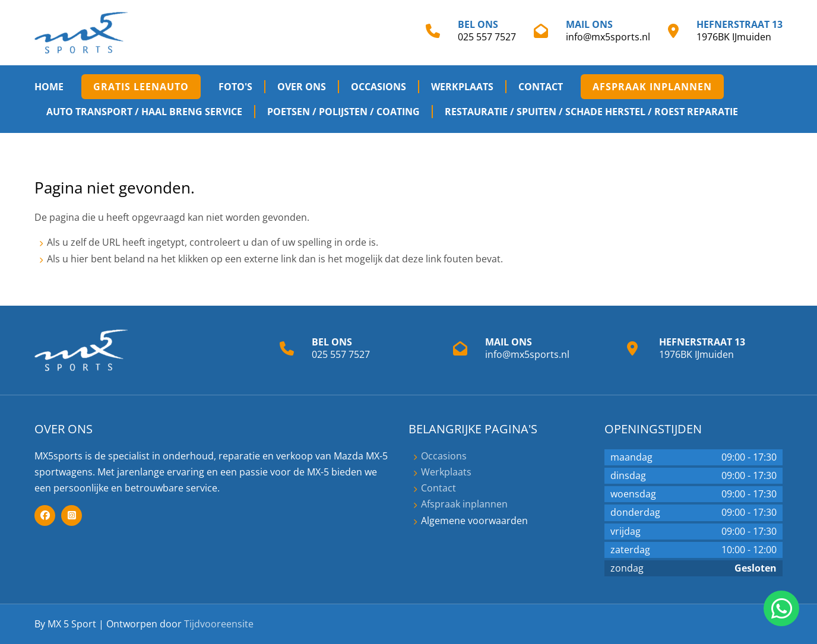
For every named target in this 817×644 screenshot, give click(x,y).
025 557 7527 (487, 37)
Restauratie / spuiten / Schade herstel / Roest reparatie (591, 112)
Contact (541, 87)
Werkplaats (462, 87)
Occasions (379, 87)
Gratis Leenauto (141, 87)
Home (49, 87)
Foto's (235, 87)
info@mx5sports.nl (608, 37)
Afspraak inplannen (652, 87)
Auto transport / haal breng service (144, 112)
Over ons (302, 87)
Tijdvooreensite (219, 624)
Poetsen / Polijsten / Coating (343, 112)
